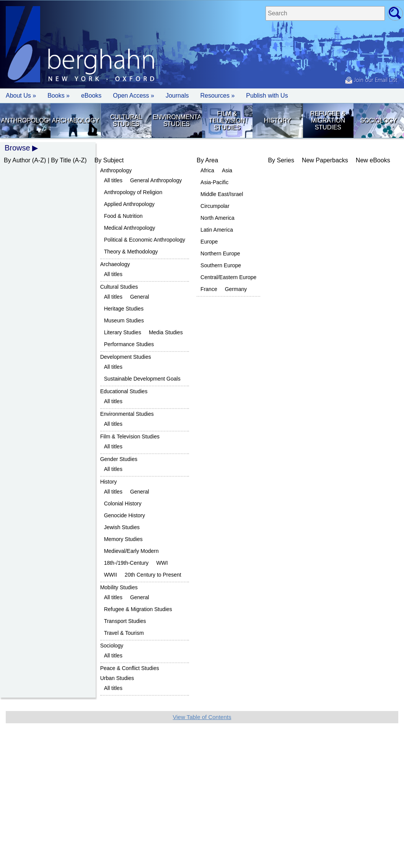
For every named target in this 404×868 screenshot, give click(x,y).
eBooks (91, 96)
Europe (209, 242)
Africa (207, 170)
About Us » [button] (21, 96)
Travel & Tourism (124, 633)
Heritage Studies (124, 309)
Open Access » (134, 96)
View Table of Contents (202, 717)
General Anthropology (156, 180)
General (140, 297)
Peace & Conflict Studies (130, 668)
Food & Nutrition (123, 216)
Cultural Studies (126, 120)
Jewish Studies (122, 527)
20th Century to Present (153, 575)
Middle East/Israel (222, 194)
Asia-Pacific (214, 182)
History (278, 120)
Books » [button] (59, 96)
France (209, 289)
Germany (236, 289)
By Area (207, 160)
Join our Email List (371, 80)
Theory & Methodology (131, 252)
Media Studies (166, 332)
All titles (113, 180)
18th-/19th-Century (126, 563)
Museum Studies (124, 320)
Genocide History (125, 515)
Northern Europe (220, 253)
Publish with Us (267, 96)
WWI (162, 563)
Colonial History (123, 503)
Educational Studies (124, 391)
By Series (281, 160)
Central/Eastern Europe (228, 277)
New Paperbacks (325, 160)
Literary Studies (123, 332)
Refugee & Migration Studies (328, 120)
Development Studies (126, 357)
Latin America (217, 230)
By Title (61, 160)
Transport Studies (125, 621)
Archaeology (76, 120)
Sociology (378, 120)
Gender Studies (119, 459)
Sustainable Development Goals (142, 379)
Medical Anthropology (130, 228)
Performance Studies (129, 344)
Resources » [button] (217, 96)
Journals (177, 96)
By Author (17, 160)
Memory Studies (123, 539)
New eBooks (373, 160)
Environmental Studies (177, 120)
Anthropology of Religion (133, 192)
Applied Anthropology (129, 204)
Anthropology (25, 120)
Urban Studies (117, 678)
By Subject (109, 160)
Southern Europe (221, 265)
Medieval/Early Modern (131, 551)
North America (217, 218)
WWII (111, 575)
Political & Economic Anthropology (145, 240)
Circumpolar (215, 206)
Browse (17, 148)
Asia (227, 170)
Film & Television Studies (227, 120)
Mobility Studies (119, 587)
